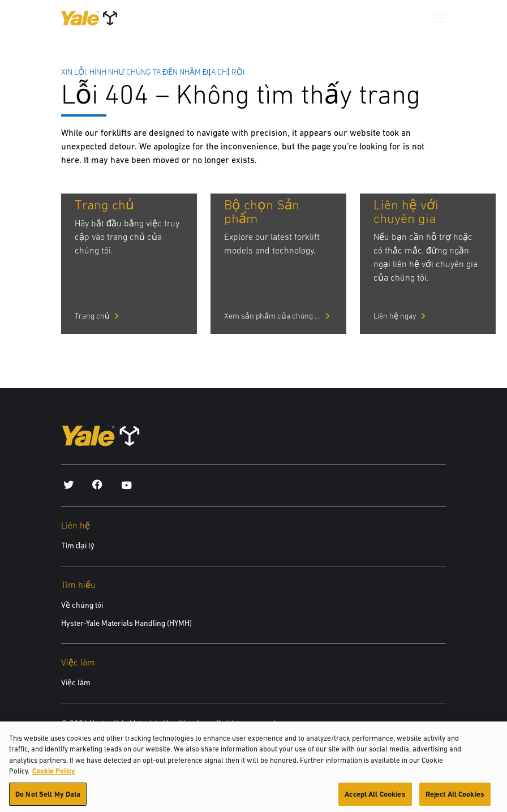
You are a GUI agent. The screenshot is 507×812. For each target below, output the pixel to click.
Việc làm (76, 682)
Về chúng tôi (82, 605)
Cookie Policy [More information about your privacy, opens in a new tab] (54, 776)
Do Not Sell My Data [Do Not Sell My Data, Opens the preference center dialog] (48, 799)
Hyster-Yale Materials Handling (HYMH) (126, 623)
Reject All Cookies (455, 799)
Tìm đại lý (78, 545)
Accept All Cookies (375, 799)
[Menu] (439, 18)
